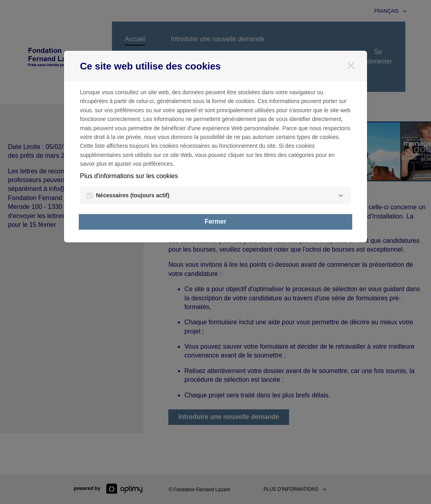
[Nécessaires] (341, 196)
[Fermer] (351, 65)
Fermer (215, 221)
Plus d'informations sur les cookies (129, 176)
